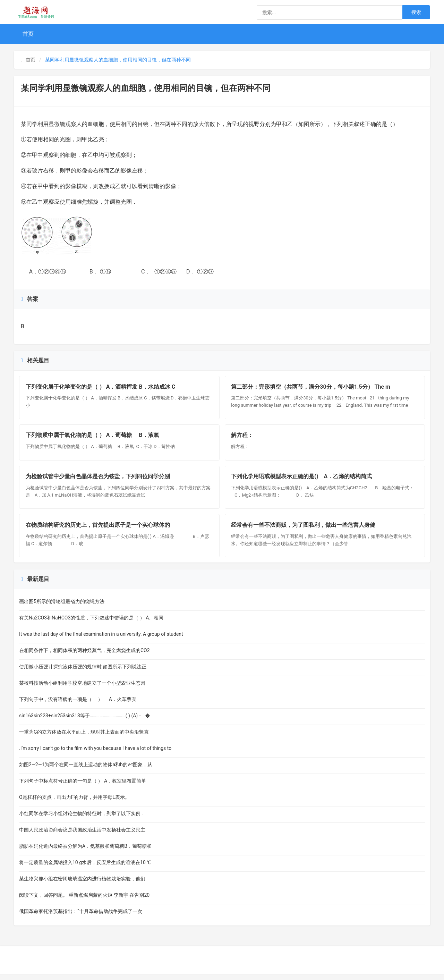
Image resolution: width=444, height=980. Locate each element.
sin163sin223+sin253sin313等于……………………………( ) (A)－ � (85, 721)
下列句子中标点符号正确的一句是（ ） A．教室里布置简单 (83, 787)
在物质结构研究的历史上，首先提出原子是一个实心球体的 (99, 530)
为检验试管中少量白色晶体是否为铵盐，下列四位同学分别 (99, 480)
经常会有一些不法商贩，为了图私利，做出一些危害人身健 (304, 530)
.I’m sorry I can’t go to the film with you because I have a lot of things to (95, 754)
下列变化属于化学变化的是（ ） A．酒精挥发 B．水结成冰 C (101, 387)
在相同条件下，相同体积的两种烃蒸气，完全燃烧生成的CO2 (84, 656)
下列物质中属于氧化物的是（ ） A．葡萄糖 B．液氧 (94, 437)
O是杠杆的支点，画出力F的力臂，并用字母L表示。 (74, 803)
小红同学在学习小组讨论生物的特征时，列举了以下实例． (82, 819)
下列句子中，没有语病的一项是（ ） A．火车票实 (78, 705)
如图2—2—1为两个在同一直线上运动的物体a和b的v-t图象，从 (86, 770)
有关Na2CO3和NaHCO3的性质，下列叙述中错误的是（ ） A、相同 (91, 624)
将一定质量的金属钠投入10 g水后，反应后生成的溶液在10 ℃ (85, 868)
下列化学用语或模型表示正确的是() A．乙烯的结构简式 (302, 480)
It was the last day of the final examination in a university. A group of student (101, 640)
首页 (28, 34)
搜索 (416, 12)
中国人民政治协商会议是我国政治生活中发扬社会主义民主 (82, 836)
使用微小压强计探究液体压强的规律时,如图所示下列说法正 (83, 673)
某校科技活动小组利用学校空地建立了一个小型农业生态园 (82, 689)
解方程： (245, 437)
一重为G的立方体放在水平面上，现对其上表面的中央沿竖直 (84, 738)
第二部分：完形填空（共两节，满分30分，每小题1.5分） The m (312, 387)
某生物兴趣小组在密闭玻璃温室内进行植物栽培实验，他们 (82, 885)
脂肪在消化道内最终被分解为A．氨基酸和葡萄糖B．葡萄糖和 (85, 852)
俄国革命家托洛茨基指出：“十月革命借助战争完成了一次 (81, 917)
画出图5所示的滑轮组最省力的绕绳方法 (62, 607)
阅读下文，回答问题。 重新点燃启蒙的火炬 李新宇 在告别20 (84, 901)
